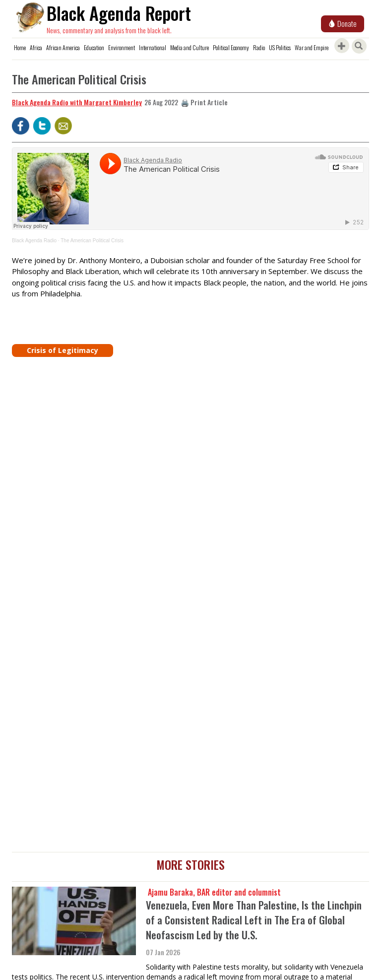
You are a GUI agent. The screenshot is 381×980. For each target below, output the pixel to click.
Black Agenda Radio (34, 241)
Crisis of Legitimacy (63, 350)
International (153, 47)
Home (20, 47)
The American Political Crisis (92, 241)
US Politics (280, 47)
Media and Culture (190, 47)
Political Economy (231, 47)
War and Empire (312, 47)
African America (63, 47)
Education (94, 47)
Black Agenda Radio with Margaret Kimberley (77, 102)
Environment (122, 47)
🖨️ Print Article (204, 102)
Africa (36, 47)
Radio (259, 47)
